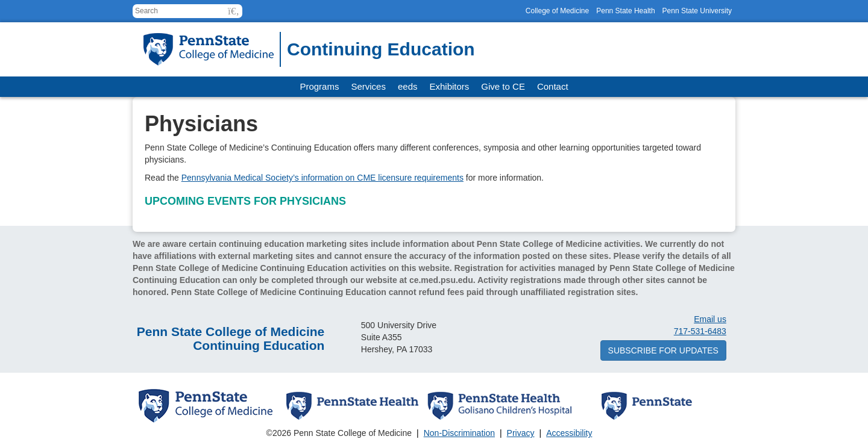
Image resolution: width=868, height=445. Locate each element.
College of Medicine (557, 11)
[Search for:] (187, 11)
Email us (710, 319)
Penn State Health (625, 11)
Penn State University (697, 11)
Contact (553, 86)
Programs (319, 86)
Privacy (521, 433)
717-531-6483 (700, 331)
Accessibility (569, 433)
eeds (408, 86)
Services (368, 86)
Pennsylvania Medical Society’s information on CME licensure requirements (322, 178)
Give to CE (503, 86)
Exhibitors (450, 86)
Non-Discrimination (459, 433)
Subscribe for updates (663, 350)
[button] (234, 11)
